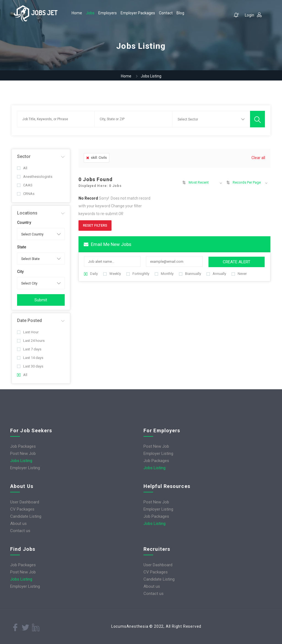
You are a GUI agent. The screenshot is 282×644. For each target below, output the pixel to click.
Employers (108, 13)
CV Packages (22, 509)
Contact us (20, 531)
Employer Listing (25, 468)
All (22, 168)
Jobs (90, 13)
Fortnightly (138, 274)
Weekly (112, 274)
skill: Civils (97, 158)
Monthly (164, 274)
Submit (41, 300)
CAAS (25, 185)
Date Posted (29, 320)
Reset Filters (95, 225)
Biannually (190, 274)
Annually (216, 274)
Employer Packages (138, 13)
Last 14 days (30, 358)
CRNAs (26, 194)
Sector (24, 156)
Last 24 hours (31, 341)
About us (18, 524)
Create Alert (237, 262)
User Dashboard (25, 502)
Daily (91, 274)
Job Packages (23, 446)
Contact (166, 13)
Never (239, 274)
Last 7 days (29, 349)
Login (253, 15)
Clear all (258, 158)
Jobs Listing (21, 461)
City (20, 272)
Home (77, 13)
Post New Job (23, 454)
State (22, 247)
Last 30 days (30, 366)
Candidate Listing (26, 516)
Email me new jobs (108, 244)
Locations (27, 213)
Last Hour (28, 332)
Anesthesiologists (35, 177)
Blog (180, 13)
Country (24, 222)
